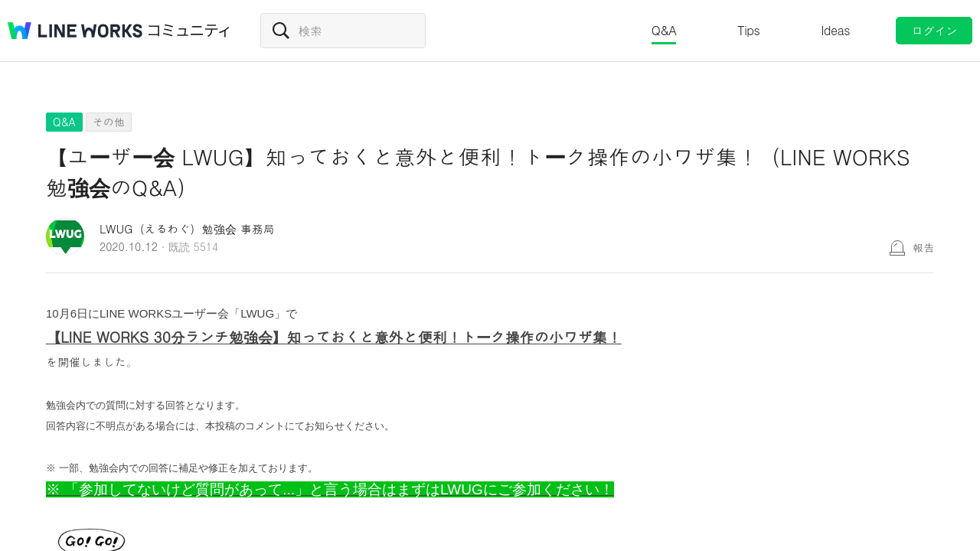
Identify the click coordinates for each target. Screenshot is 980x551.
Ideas (835, 30)
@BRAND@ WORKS (75, 31)
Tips (748, 30)
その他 (109, 122)
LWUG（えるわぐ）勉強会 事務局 (187, 228)
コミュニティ (189, 31)
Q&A (664, 30)
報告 (923, 247)
